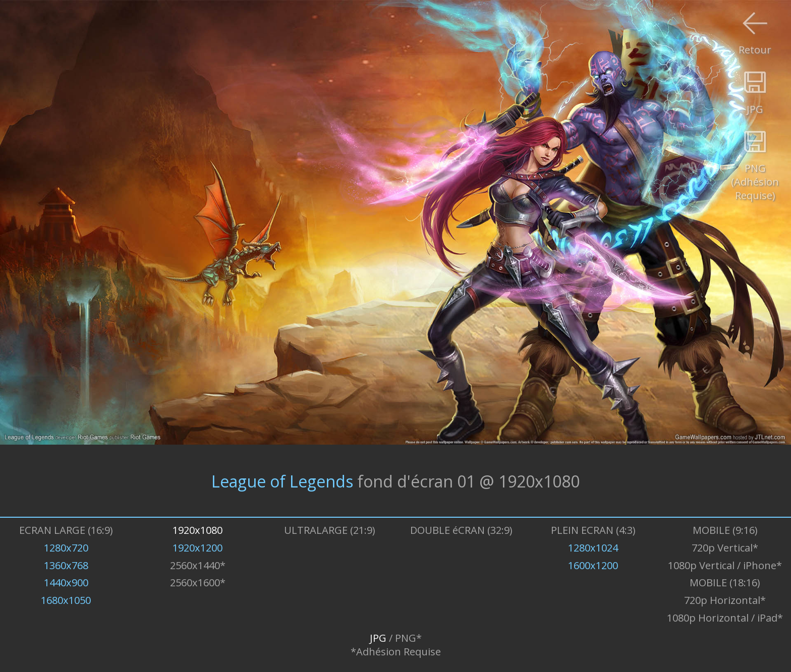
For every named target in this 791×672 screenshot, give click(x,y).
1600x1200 (593, 565)
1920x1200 (197, 548)
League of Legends (282, 481)
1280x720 (66, 548)
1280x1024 (593, 548)
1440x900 (66, 583)
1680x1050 (66, 600)
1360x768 (66, 565)
